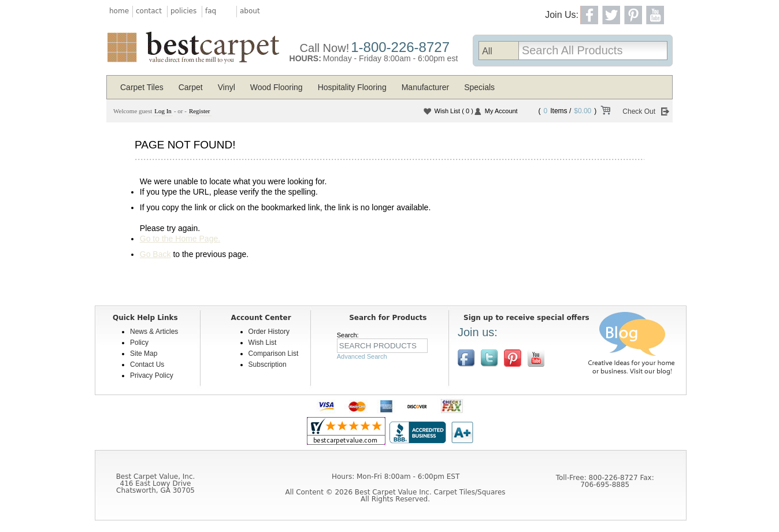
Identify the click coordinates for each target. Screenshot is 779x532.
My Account (501, 111)
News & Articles (154, 332)
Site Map (144, 354)
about (250, 11)
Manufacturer (425, 87)
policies (183, 11)
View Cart (605, 112)
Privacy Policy (152, 375)
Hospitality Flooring (352, 87)
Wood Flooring (277, 87)
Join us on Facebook (466, 358)
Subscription (268, 364)
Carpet (191, 87)
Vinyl (227, 87)
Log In (163, 111)
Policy (139, 343)
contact (149, 11)
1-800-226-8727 (400, 47)
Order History (269, 332)
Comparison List (274, 354)
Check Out (639, 111)
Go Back (155, 254)
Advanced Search (362, 356)
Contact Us (147, 364)
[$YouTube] (536, 358)
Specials (479, 87)
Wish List (454, 111)
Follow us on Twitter (489, 358)
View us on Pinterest (513, 358)
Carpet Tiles (142, 87)
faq (211, 11)
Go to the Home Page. (180, 239)
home (119, 11)
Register (200, 111)
